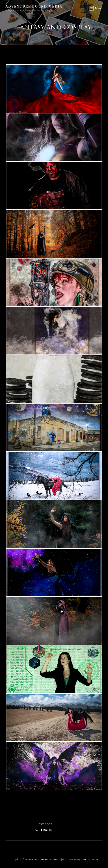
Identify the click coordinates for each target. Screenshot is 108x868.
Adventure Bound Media (34, 6)
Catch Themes (90, 859)
